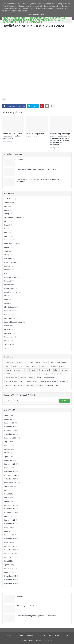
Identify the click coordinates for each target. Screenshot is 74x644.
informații (9, 281)
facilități (9, 266)
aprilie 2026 (10, 416)
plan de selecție (12, 307)
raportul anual (11, 318)
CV (7, 255)
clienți (8, 232)
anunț (8, 214)
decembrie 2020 (11, 550)
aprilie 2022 (10, 531)
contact (8, 247)
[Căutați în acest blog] (31, 401)
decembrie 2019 (11, 576)
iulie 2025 (9, 445)
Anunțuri (30, 635)
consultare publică (12, 244)
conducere (10, 240)
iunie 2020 (9, 561)
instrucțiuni (10, 285)
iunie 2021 (9, 542)
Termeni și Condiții (44, 635)
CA (4, 99)
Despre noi (19, 635)
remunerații (10, 337)
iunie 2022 (9, 528)
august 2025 (10, 442)
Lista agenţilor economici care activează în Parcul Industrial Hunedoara (39, 180)
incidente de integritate (14, 277)
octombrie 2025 (11, 434)
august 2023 (10, 516)
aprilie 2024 (10, 501)
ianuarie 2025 (10, 468)
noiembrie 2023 (11, 513)
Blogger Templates (28, 640)
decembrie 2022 (11, 524)
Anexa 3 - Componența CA (36, 134)
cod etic (8, 236)
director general (11, 262)
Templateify (48, 640)
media (8, 300)
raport (8, 315)
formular (9, 270)
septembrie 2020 (12, 554)
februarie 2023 (11, 520)
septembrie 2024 (12, 483)
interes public (10, 288)
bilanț (8, 221)
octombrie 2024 (11, 479)
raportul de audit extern (15, 322)
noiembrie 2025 (11, 431)
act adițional (10, 199)
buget (8, 225)
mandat (9, 296)
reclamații (9, 326)
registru (9, 330)
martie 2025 (10, 460)
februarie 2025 (11, 464)
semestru (9, 344)
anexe (8, 210)
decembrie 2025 (11, 427)
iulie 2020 (9, 557)
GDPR (8, 274)
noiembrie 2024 (12, 475)
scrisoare (9, 341)
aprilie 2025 (10, 457)
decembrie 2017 (11, 584)
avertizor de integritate (14, 218)
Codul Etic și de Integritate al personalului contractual (37, 169)
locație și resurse (12, 292)
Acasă (9, 635)
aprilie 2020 (10, 565)
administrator (11, 203)
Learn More (34, 14)
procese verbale (11, 311)
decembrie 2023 (11, 509)
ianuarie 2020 (11, 572)
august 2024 (10, 487)
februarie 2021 (11, 546)
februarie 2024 (11, 505)
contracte (9, 251)
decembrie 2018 (11, 580)
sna (7, 348)
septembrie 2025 (12, 438)
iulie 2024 (9, 490)
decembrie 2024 (11, 472)
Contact (20, 160)
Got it (44, 14)
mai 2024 (9, 498)
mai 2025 (9, 453)
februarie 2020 (11, 569)
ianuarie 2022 (10, 535)
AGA (8, 206)
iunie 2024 (10, 494)
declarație (10, 259)
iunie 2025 (9, 449)
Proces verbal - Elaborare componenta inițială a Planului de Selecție (12, 136)
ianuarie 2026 (11, 423)
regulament (10, 333)
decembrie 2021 (11, 539)
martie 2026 (10, 419)
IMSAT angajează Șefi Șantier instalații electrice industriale (39, 606)
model (8, 303)
